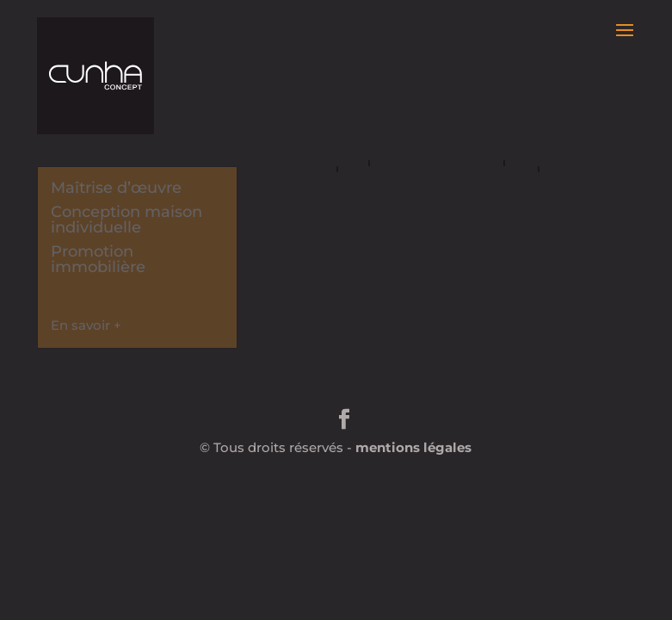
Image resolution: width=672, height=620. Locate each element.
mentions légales (413, 447)
